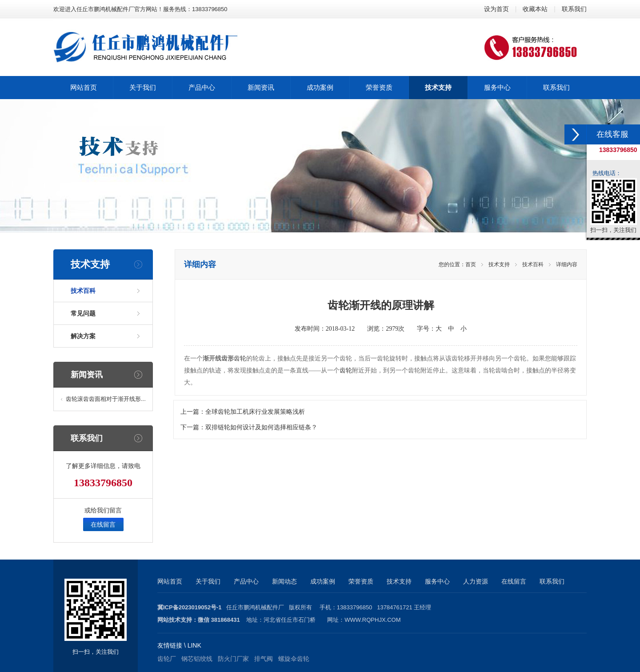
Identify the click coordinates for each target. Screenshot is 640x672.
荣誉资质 (361, 581)
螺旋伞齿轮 (294, 659)
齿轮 (240, 358)
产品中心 (246, 581)
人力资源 (476, 581)
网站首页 (170, 581)
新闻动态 (284, 581)
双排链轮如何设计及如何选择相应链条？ (261, 427)
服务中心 (437, 581)
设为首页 (496, 9)
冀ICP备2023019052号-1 (190, 607)
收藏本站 (535, 9)
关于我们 (208, 581)
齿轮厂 (167, 659)
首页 (471, 264)
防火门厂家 (233, 659)
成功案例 (323, 581)
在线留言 (103, 524)
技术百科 (83, 291)
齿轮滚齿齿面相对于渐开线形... (106, 399)
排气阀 (264, 659)
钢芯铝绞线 (197, 659)
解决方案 (83, 336)
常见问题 (83, 313)
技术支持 (499, 264)
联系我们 (574, 9)
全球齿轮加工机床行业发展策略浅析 (255, 412)
